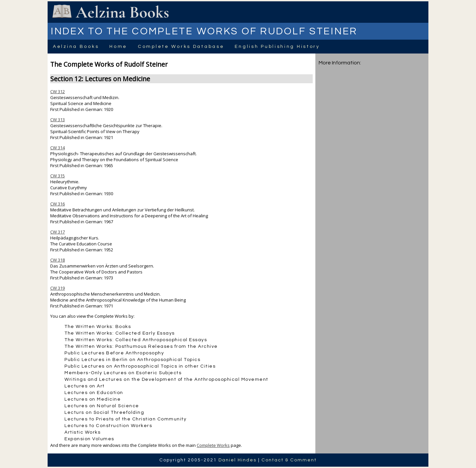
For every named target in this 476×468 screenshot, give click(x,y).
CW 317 (58, 232)
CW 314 (58, 148)
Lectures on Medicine (93, 399)
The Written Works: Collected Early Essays (120, 333)
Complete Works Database (181, 47)
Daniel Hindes (238, 460)
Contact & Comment (289, 460)
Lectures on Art (85, 386)
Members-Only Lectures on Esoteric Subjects (123, 373)
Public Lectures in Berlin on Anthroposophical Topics (132, 360)
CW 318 (58, 260)
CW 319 (58, 288)
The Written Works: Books (98, 327)
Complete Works (213, 445)
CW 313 (58, 120)
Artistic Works (82, 432)
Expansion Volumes (89, 439)
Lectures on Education (94, 393)
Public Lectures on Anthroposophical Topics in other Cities (140, 366)
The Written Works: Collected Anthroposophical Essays (136, 340)
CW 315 (58, 176)
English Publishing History (277, 47)
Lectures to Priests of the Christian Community (125, 419)
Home (118, 47)
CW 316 (58, 204)
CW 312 (58, 91)
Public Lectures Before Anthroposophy (114, 353)
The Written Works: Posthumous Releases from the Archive (141, 346)
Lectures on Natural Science (102, 406)
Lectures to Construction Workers (108, 426)
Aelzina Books (76, 47)
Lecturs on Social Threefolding (104, 413)
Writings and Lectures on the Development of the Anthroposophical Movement (166, 379)
